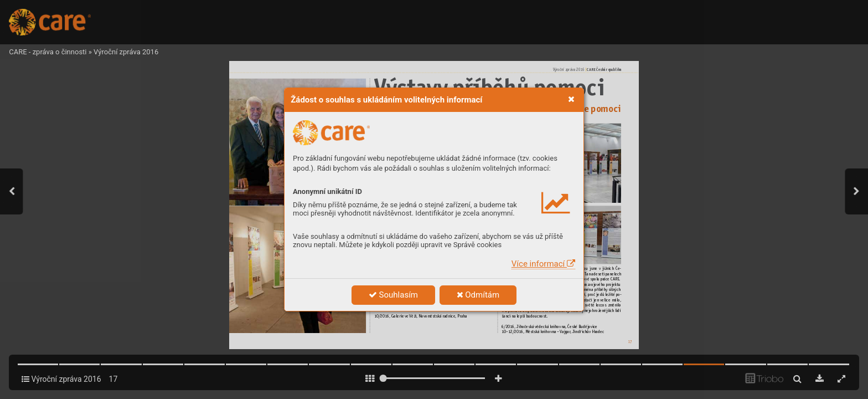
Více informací (543, 264)
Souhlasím (393, 295)
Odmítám (478, 295)
